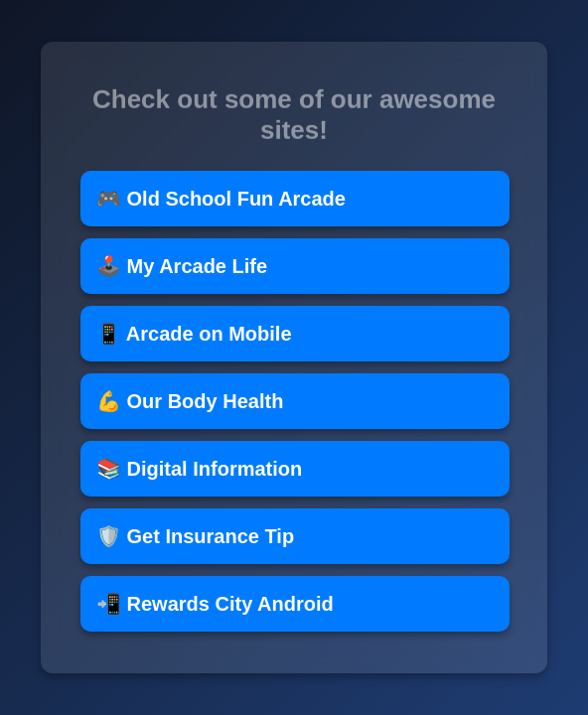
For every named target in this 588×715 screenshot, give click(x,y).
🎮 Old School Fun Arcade (221, 199)
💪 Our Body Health (190, 401)
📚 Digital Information (199, 469)
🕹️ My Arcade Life (182, 266)
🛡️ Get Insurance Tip (195, 536)
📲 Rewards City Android (215, 604)
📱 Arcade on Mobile (194, 334)
